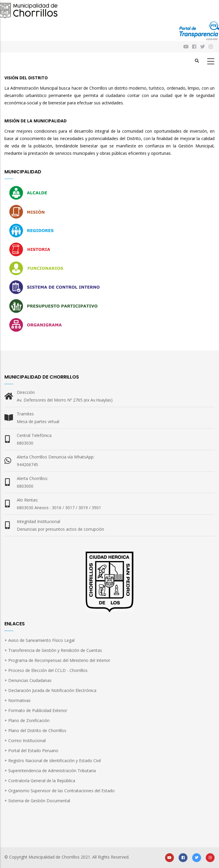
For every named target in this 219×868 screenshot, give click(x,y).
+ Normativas (18, 700)
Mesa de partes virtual (38, 421)
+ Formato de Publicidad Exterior (36, 710)
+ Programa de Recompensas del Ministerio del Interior (57, 660)
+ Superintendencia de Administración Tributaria (50, 771)
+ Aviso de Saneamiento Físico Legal (39, 640)
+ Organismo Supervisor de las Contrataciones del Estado (60, 791)
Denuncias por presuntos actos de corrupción (60, 529)
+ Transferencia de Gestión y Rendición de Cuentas (53, 650)
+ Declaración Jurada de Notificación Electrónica (50, 690)
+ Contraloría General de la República (40, 781)
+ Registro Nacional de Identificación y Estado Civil (53, 761)
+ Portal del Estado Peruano (31, 751)
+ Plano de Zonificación (27, 720)
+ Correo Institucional (25, 740)
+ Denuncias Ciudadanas (28, 680)
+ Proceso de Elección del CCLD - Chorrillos (46, 670)
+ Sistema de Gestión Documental (37, 801)
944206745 (27, 465)
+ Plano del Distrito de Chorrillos (35, 730)
